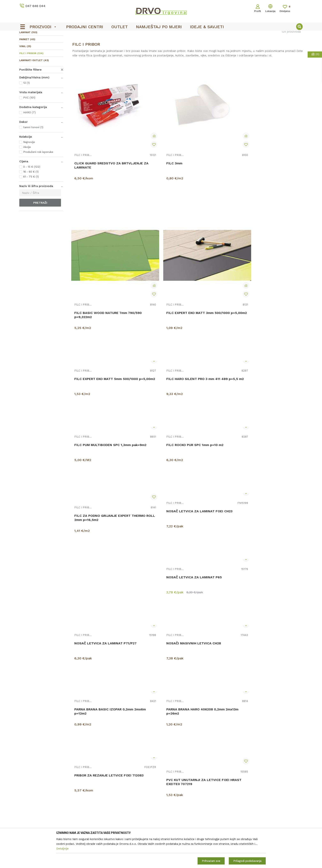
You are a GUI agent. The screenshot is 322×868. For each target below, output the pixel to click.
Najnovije (29, 173)
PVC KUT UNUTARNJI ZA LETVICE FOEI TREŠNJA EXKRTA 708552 (211, 586)
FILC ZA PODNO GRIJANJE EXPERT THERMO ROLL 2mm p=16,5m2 (272, 303)
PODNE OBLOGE (45, 44)
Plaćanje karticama (176, 811)
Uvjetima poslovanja (284, 781)
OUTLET (160, 35)
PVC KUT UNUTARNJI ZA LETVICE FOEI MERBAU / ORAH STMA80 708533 (94, 591)
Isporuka (169, 799)
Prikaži (259, 52)
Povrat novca (172, 805)
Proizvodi (25, 44)
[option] (161, 35)
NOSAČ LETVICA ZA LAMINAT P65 (149, 369)
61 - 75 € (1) (31, 207)
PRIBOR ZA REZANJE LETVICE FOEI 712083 (150, 512)
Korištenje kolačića (176, 782)
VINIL (25, 77)
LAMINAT (28, 63)
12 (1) (26, 113)
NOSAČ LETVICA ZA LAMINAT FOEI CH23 (91, 373)
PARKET (27, 70)
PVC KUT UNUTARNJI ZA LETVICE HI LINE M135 (152, 656)
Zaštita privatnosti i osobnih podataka (190, 776)
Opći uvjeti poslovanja (178, 770)
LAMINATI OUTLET (34, 91)
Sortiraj (217, 52)
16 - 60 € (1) (31, 202)
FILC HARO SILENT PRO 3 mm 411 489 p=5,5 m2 (157, 234)
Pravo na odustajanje (178, 788)
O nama (97, 770)
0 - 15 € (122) (32, 197)
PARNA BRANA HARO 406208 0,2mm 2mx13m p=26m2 (98, 512)
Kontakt (97, 776)
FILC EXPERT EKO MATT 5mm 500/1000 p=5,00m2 (98, 234)
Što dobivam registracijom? (182, 822)
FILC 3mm (141, 160)
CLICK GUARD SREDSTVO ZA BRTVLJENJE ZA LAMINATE (98, 162)
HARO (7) (29, 143)
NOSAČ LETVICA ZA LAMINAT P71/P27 (207, 373)
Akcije (27, 178)
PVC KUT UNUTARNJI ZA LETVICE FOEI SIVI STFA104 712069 (155, 586)
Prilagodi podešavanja (247, 861)
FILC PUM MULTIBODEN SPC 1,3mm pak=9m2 (214, 234)
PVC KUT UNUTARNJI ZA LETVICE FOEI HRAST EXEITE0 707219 (211, 514)
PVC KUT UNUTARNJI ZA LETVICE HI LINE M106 (269, 584)
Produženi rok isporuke (38, 183)
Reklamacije (171, 794)
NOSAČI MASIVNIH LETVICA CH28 (272, 369)
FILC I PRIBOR (31, 84)
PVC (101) (29, 128)
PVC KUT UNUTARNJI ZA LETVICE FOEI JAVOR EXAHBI (273, 512)
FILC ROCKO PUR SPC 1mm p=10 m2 (271, 229)
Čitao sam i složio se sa (269, 783)
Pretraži (40, 233)
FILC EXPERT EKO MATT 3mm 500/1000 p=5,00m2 (273, 162)
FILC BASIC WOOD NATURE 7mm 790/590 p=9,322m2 (213, 162)
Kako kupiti (171, 817)
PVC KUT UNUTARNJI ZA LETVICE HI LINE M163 (211, 656)
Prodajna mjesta (102, 782)
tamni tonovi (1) (33, 158)
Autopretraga (198, 52)
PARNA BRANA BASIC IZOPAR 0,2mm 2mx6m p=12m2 (273, 440)
